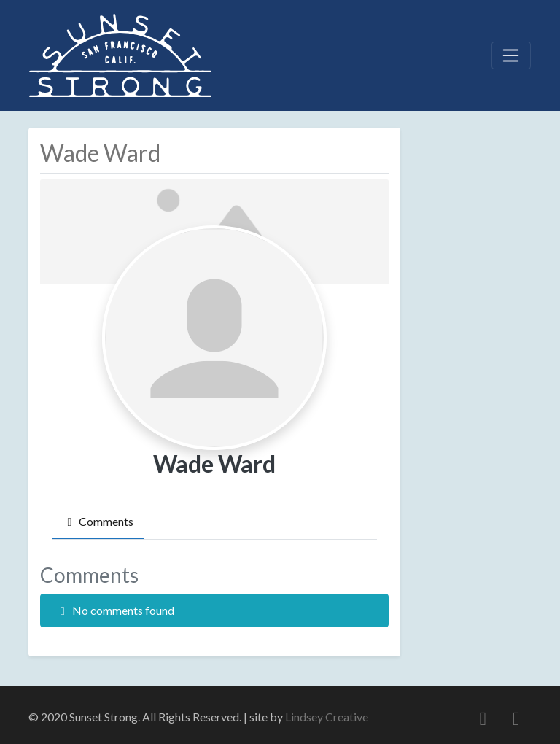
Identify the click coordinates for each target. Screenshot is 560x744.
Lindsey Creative (327, 717)
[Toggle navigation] (511, 55)
